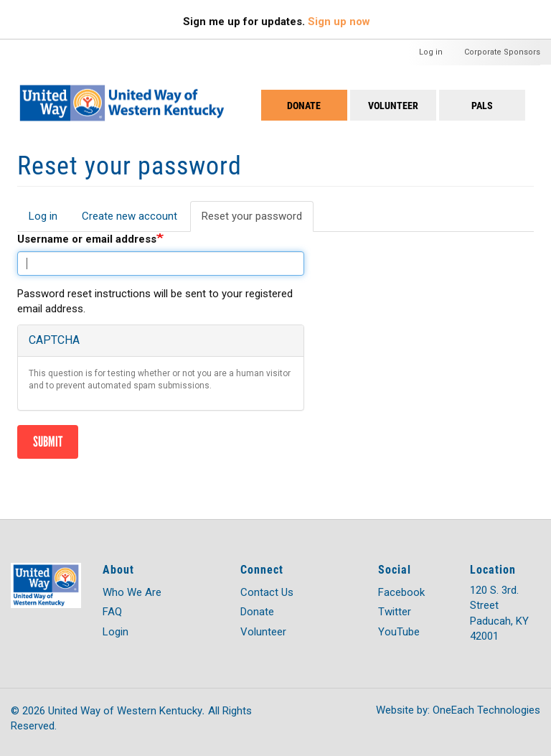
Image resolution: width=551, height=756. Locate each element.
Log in (431, 52)
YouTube (399, 632)
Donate (304, 105)
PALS (482, 105)
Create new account (129, 216)
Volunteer (393, 105)
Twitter (395, 612)
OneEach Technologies (486, 710)
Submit (48, 442)
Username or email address (87, 239)
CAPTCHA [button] (54, 340)
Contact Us (267, 592)
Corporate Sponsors (502, 52)
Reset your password (258, 220)
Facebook (401, 592)
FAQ (112, 612)
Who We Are (132, 592)
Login (116, 632)
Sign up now (339, 22)
